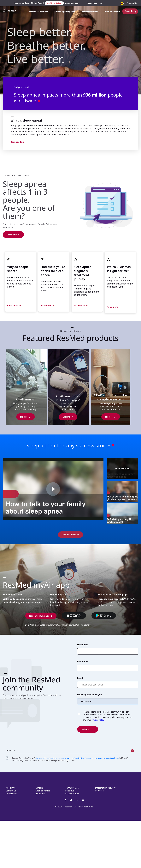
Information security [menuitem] (105, 788)
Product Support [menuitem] (112, 12)
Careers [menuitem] (39, 788)
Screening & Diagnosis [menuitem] (65, 12)
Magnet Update (22, 3)
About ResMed (72, 3)
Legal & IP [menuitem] (70, 791)
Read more (13, 306)
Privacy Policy (98, 720)
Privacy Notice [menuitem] (72, 794)
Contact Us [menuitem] (132, 3)
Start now (12, 235)
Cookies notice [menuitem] (43, 791)
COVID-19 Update (54, 3)
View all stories (69, 535)
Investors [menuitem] (40, 794)
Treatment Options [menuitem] (90, 12)
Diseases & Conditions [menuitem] (38, 12)
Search (131, 11)
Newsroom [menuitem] (11, 794)
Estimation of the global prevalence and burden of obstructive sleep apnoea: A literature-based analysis (76, 758)
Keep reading (17, 142)
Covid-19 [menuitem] (100, 791)
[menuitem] (122, 4)
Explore (24, 417)
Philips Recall (37, 3)
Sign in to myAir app (39, 616)
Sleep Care (92, 3)
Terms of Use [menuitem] (72, 788)
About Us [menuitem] (10, 788)
